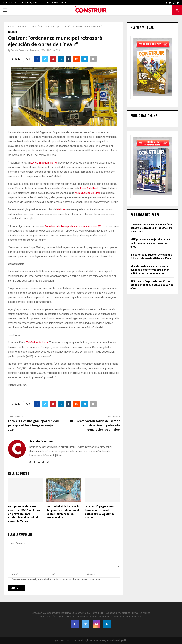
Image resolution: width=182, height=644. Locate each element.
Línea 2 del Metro (90, 188)
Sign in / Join (29, 3)
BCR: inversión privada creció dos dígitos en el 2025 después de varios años (152, 285)
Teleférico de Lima (37, 343)
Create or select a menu (55, 3)
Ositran (62, 209)
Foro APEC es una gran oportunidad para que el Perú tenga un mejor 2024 (33, 425)
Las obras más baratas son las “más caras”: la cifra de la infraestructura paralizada (152, 228)
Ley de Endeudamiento (44, 163)
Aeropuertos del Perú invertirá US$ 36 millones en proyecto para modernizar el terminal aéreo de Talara (24, 514)
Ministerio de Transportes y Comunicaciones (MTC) (75, 226)
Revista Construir (19, 50)
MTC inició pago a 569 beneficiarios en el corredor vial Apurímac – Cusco (101, 512)
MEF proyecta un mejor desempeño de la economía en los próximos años (151, 243)
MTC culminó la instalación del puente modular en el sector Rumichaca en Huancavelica (64, 512)
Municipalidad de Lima (88, 193)
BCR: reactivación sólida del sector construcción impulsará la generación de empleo (95, 425)
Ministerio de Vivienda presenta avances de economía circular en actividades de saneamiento (150, 270)
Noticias (12, 32)
